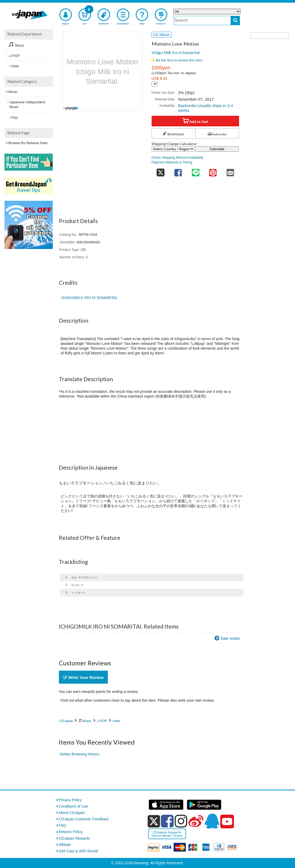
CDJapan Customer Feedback (84, 819)
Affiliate (65, 845)
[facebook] (167, 821)
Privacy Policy (70, 800)
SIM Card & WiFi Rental (79, 851)
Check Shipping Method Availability (178, 158)
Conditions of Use (74, 806)
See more (230, 638)
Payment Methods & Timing (172, 162)
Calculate (217, 149)
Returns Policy (71, 832)
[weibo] (196, 821)
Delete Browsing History (80, 754)
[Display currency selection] (155, 84)
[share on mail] (230, 171)
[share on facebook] (178, 171)
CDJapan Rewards (74, 838)
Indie (116, 721)
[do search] (235, 21)
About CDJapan (72, 813)
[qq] (212, 821)
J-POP (102, 721)
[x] (154, 821)
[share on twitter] (161, 171)
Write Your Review (83, 677)
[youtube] (227, 822)
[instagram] (181, 821)
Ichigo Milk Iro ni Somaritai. (176, 52)
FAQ (63, 825)
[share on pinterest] (213, 171)
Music (87, 721)
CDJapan (66, 721)
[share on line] (196, 171)
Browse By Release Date (28, 143)
